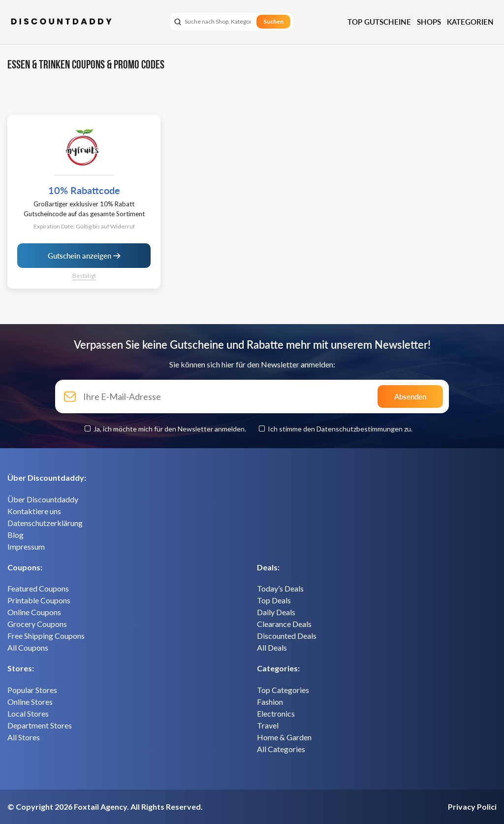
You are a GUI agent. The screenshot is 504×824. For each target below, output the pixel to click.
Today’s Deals (280, 588)
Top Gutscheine (379, 22)
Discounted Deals (287, 636)
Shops (429, 22)
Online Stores (30, 702)
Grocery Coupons (37, 624)
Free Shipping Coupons (46, 636)
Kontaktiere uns (34, 511)
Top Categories (283, 690)
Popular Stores (32, 690)
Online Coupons (34, 612)
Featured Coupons (38, 588)
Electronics (276, 713)
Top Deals (274, 600)
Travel (268, 725)
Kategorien (470, 22)
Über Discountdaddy (43, 499)
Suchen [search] (273, 21)
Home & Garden (284, 737)
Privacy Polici (472, 807)
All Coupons (28, 647)
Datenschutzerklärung (45, 523)
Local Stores (28, 713)
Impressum (26, 546)
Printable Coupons (39, 600)
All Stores (24, 737)
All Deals (272, 647)
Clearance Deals (284, 624)
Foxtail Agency (100, 807)
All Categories (281, 749)
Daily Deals (276, 612)
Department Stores (40, 725)
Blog (16, 535)
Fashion (270, 702)
